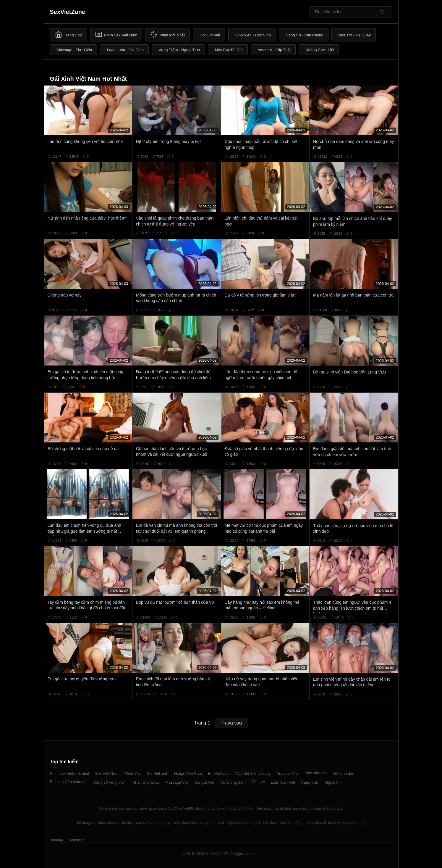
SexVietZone (68, 12)
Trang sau (231, 723)
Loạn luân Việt (283, 782)
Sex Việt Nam (107, 773)
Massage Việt (177, 782)
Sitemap (56, 840)
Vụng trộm (310, 782)
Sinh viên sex (316, 773)
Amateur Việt (288, 773)
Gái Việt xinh (157, 773)
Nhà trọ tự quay (146, 782)
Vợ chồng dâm (233, 782)
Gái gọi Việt (205, 782)
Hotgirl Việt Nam (188, 773)
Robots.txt (77, 840)
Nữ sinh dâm (344, 773)
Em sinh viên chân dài (69, 782)
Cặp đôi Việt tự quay (253, 773)
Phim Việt (133, 773)
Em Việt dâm (219, 773)
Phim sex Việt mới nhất (70, 773)
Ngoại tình (334, 782)
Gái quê (258, 782)
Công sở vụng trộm (110, 782)
